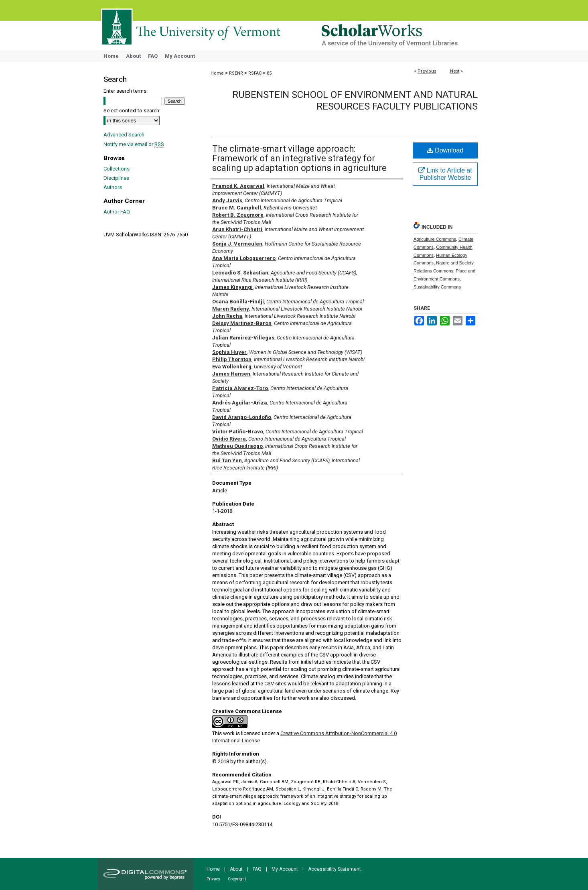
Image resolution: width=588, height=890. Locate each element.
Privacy (213, 879)
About (236, 869)
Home (217, 73)
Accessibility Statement (335, 869)
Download (445, 150)
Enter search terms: (126, 91)
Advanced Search (124, 135)
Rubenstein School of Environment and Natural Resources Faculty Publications (355, 101)
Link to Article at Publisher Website (445, 174)
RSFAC (255, 73)
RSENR (236, 73)
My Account (285, 869)
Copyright (237, 879)
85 (269, 73)
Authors (113, 187)
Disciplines (116, 178)
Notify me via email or (134, 144)
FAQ (257, 869)
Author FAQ (117, 212)
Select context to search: (132, 111)
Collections (117, 169)
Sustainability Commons (437, 287)
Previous (427, 71)
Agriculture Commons (435, 239)
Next (455, 71)
